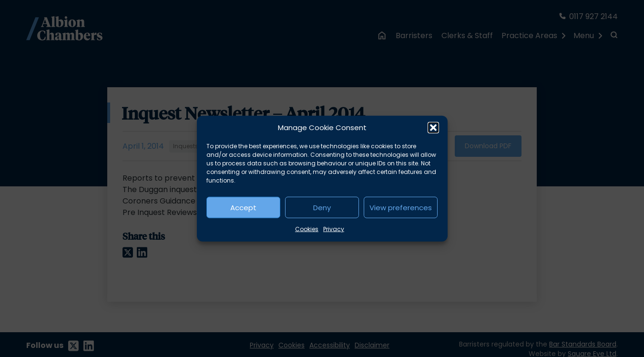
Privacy (334, 229)
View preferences (401, 207)
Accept (243, 207)
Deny (322, 207)
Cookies (307, 229)
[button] (433, 128)
